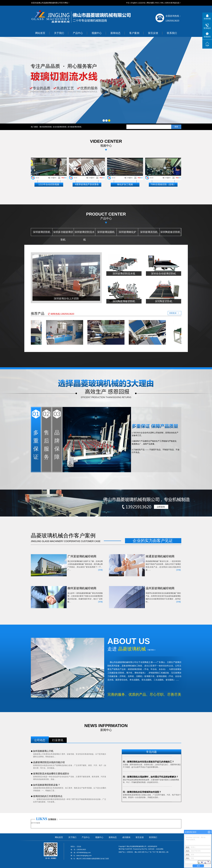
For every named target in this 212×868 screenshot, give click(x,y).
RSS (157, 3)
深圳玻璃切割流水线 (84, 233)
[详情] (100, 570)
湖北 (163, 852)
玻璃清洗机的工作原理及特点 (48, 796)
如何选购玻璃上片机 (43, 751)
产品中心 (78, 33)
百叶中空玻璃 (35, 823)
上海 (167, 852)
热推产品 (122, 852)
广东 (150, 852)
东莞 (143, 852)
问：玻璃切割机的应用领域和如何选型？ (142, 792)
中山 (146, 852)
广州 (153, 852)
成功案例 (126, 837)
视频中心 (97, 33)
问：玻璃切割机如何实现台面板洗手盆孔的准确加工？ (148, 762)
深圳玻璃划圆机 (106, 232)
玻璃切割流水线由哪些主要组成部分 (51, 774)
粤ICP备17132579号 (125, 849)
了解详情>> (151, 650)
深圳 (140, 852)
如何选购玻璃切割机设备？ (47, 785)
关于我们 (59, 33)
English (134, 3)
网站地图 (150, 3)
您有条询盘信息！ (173, 3)
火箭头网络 (160, 849)
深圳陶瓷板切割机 (170, 232)
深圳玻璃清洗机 (149, 232)
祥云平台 (144, 849)
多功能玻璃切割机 (74, 127)
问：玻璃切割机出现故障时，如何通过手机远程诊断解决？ (151, 777)
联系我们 (172, 33)
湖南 (160, 852)
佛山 (136, 852)
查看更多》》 (175, 313)
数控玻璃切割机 (46, 127)
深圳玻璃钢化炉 (127, 232)
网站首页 (40, 33)
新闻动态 (115, 33)
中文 (128, 3)
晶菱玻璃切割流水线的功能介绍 (49, 762)
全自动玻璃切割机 (60, 127)
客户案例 (134, 33)
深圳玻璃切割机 (42, 232)
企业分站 (142, 3)
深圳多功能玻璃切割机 (63, 233)
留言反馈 (153, 33)
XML (162, 3)
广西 (157, 852)
